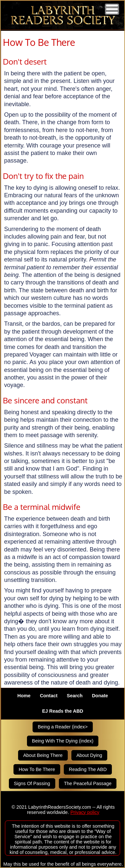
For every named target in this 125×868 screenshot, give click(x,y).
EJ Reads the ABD (63, 711)
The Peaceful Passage (88, 783)
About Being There (43, 755)
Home (24, 696)
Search (75, 696)
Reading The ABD (88, 769)
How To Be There (37, 769)
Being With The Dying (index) (63, 741)
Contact (49, 696)
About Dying (89, 755)
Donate (100, 696)
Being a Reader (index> (63, 727)
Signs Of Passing (32, 783)
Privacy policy (85, 812)
